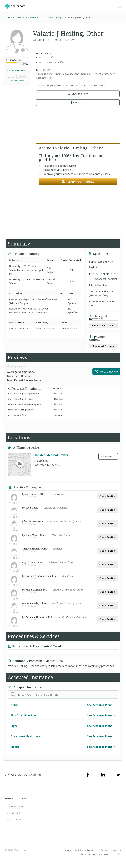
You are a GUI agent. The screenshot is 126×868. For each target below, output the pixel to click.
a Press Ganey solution (23, 774)
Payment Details (103, 346)
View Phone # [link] (78, 94)
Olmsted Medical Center (51, 455)
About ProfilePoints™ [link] (17, 70)
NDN (119, 854)
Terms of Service (111, 850)
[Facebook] (88, 774)
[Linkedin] (103, 774)
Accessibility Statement (95, 854)
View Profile (108, 456)
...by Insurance (14, 806)
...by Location (13, 819)
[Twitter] (118, 774)
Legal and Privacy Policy (79, 850)
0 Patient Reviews (17, 81)
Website (78, 102)
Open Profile (107, 496)
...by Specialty (13, 813)
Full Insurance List (103, 325)
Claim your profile (78, 182)
